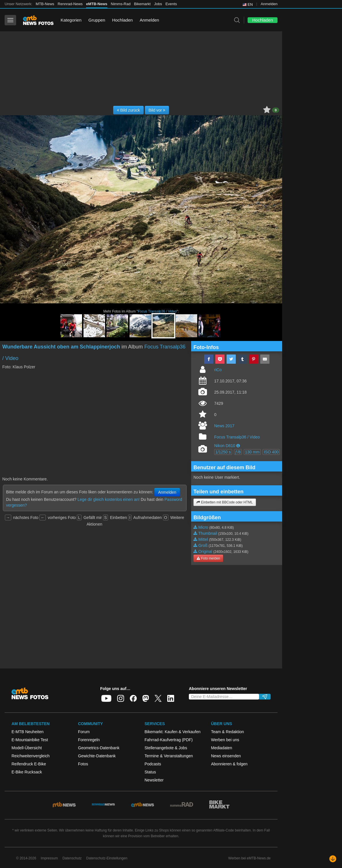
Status (150, 772)
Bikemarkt (142, 4)
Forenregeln (89, 740)
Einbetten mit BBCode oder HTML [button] (225, 502)
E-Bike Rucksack (27, 772)
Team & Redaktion (227, 732)
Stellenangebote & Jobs (166, 748)
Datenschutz (72, 858)
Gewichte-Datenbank (97, 756)
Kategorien (71, 20)
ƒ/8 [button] (238, 452)
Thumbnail (208, 533)
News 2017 (224, 426)
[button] (238, 446)
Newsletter (154, 780)
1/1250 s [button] (223, 452)
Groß (203, 545)
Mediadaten (222, 748)
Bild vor (157, 110)
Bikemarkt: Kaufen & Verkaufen (173, 732)
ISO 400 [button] (271, 452)
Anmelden (269, 4)
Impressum (49, 858)
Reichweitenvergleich (31, 756)
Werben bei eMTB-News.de (249, 858)
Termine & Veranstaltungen (169, 756)
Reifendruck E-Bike (29, 764)
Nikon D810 (225, 446)
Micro (203, 527)
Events (171, 4)
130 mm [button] (252, 452)
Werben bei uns (225, 740)
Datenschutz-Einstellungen (107, 858)
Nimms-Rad (121, 4)
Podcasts (153, 764)
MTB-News (45, 4)
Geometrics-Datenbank (99, 748)
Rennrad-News (70, 4)
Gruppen (97, 20)
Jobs (158, 4)
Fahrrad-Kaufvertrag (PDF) (169, 740)
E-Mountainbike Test (30, 740)
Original (205, 551)
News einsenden (226, 756)
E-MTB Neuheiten (27, 732)
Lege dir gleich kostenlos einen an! (109, 499)
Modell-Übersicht (27, 748)
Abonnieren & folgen (229, 764)
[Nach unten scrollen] (333, 859)
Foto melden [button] (208, 558)
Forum (84, 732)
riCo (218, 370)
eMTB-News (97, 4)
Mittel (203, 539)
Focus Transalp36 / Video (157, 311)
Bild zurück (128, 110)
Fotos (83, 764)
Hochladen (122, 20)
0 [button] (276, 110)
